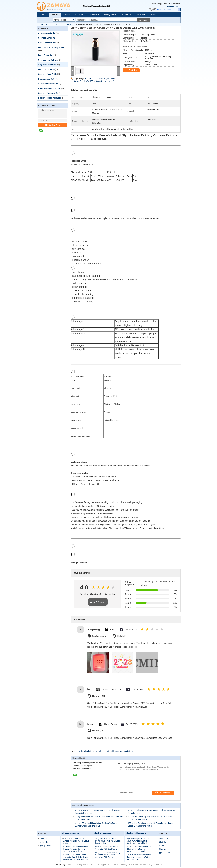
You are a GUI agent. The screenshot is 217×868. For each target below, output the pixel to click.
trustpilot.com (99, 636)
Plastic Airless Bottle (47, 79)
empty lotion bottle (102, 751)
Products (55, 15)
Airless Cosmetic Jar (47, 33)
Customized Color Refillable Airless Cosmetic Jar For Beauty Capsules (76, 841)
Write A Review (98, 602)
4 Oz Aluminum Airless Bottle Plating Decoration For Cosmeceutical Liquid (139, 849)
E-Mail (162, 846)
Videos (67, 15)
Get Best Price (111, 81)
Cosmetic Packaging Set (48, 93)
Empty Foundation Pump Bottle (51, 47)
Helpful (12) (98, 731)
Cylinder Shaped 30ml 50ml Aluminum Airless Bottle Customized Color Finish (138, 841)
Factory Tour (94, 15)
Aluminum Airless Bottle (48, 84)
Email (178, 6)
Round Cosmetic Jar (47, 43)
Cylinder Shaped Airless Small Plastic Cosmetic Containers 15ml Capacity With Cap (76, 849)
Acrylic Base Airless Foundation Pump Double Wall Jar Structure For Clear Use (108, 841)
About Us (79, 15)
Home (43, 15)
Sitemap (162, 849)
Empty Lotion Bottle (46, 69)
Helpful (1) (122, 636)
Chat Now (170, 6)
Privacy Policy (60, 864)
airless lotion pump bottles (122, 751)
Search (145, 20)
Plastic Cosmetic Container (50, 88)
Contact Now (52, 125)
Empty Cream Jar (45, 55)
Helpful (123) (99, 696)
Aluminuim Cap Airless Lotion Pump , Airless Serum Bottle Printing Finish (139, 857)
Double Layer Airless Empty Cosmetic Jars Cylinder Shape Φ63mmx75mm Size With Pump (76, 857)
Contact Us (127, 15)
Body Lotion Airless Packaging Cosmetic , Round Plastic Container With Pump (108, 855)
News (153, 15)
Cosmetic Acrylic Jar (47, 38)
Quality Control (110, 15)
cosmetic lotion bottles (85, 751)
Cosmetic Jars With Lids (48, 60)
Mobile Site (165, 853)
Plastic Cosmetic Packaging (50, 98)
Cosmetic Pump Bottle (48, 74)
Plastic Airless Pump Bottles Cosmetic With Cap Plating (107, 848)
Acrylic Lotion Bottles (64, 24)
